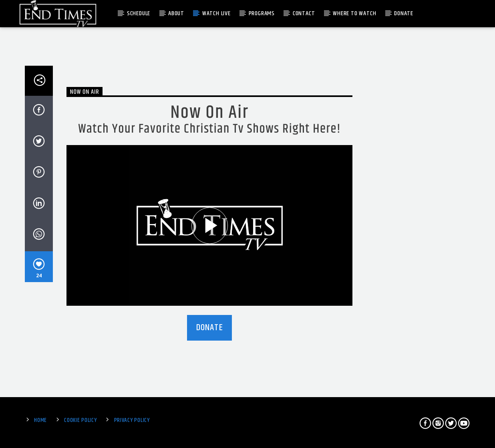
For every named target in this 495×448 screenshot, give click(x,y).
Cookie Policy (80, 420)
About (176, 13)
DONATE (210, 328)
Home (40, 420)
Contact (304, 13)
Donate (404, 13)
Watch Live (216, 13)
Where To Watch (354, 13)
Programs (262, 13)
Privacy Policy (132, 420)
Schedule (139, 13)
